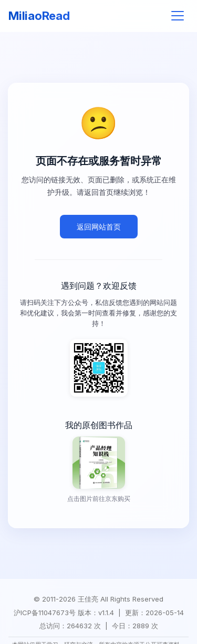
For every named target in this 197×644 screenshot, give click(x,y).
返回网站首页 (99, 227)
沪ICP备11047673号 (45, 613)
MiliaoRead (39, 15)
